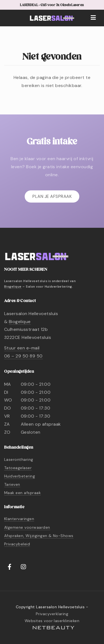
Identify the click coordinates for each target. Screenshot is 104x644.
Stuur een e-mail (22, 348)
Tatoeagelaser (18, 468)
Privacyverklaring (52, 614)
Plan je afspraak (52, 196)
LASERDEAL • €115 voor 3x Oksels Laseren (52, 5)
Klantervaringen (19, 519)
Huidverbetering (20, 476)
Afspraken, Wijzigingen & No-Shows (39, 536)
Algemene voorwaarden (27, 527)
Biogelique (13, 287)
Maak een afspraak (22, 493)
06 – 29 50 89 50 (23, 356)
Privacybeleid (17, 544)
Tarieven (12, 484)
